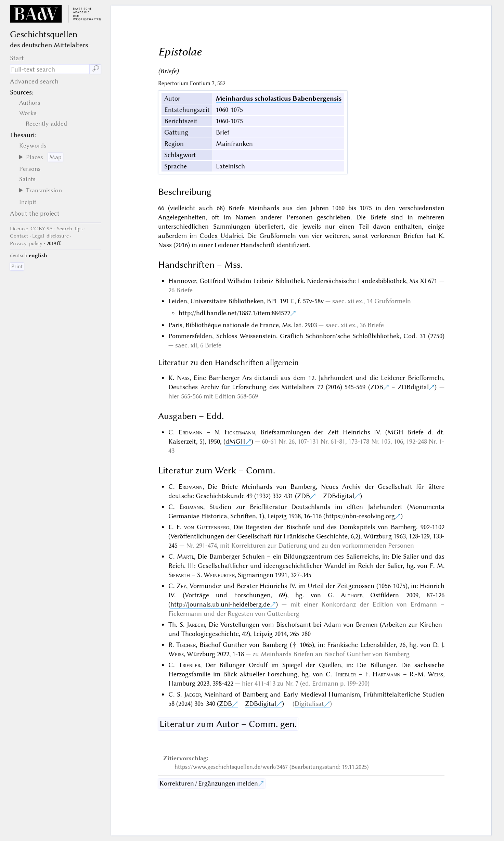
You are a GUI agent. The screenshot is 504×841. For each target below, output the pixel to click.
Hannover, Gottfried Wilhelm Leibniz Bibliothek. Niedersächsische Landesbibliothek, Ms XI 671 (303, 281)
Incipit (28, 202)
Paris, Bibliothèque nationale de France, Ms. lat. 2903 (243, 325)
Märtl (185, 556)
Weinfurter (219, 575)
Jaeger (192, 694)
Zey (181, 586)
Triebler (189, 665)
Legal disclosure (50, 236)
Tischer (186, 645)
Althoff (351, 595)
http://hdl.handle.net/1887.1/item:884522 (234, 313)
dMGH (235, 441)
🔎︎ (95, 69)
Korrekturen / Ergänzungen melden (209, 783)
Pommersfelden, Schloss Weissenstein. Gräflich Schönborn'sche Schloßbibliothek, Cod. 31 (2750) (306, 336)
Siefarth (179, 575)
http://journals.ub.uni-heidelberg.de (220, 604)
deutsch (19, 255)
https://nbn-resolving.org (360, 516)
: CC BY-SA (31, 229)
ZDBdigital (413, 387)
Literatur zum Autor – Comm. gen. (228, 724)
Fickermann (240, 432)
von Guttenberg (207, 527)
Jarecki (196, 625)
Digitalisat (309, 704)
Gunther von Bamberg (378, 654)
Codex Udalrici (221, 236)
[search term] (50, 69)
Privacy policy (26, 243)
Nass (183, 378)
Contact (19, 236)
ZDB (377, 387)
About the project (35, 213)
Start (17, 58)
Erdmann (191, 432)
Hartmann (386, 674)
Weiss (176, 654)
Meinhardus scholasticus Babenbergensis (279, 98)
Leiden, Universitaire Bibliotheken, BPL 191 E (231, 301)
